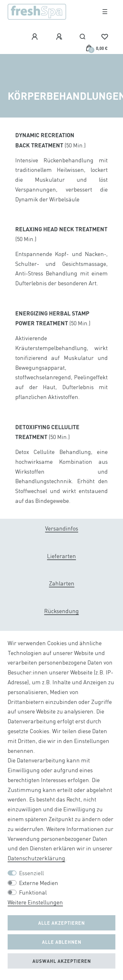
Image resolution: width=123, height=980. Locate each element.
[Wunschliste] (105, 37)
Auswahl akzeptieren (62, 961)
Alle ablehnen (62, 942)
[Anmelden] (36, 37)
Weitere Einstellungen (35, 902)
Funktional (33, 892)
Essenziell (31, 873)
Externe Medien (39, 883)
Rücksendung (61, 611)
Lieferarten (61, 556)
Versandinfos (62, 528)
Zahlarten (62, 583)
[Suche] (83, 37)
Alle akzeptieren (61, 923)
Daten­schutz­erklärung (36, 858)
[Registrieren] (60, 37)
